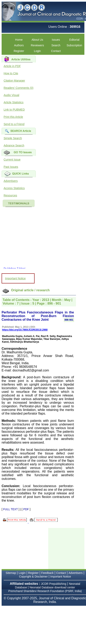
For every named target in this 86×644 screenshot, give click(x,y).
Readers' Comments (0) (18, 88)
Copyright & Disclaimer (33, 577)
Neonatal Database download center (52, 587)
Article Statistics (14, 102)
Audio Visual (11, 95)
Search (56, 45)
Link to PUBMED (14, 110)
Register (19, 51)
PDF (26, 509)
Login (37, 51)
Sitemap (11, 573)
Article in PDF (12, 66)
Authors (19, 45)
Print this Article (13, 117)
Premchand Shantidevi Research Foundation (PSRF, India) (45, 591)
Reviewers (37, 45)
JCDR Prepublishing (54, 584)
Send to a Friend (14, 124)
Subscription (74, 45)
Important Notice (15, 278)
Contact (56, 51)
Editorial (74, 40)
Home (19, 40)
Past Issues (11, 167)
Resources (10, 195)
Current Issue (12, 160)
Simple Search (13, 138)
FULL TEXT (11, 509)
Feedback (47, 573)
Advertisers (11, 181)
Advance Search (14, 145)
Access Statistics (14, 188)
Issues (56, 40)
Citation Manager (14, 81)
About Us (37, 40)
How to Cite (11, 73)
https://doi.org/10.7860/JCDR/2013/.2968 (25, 330)
